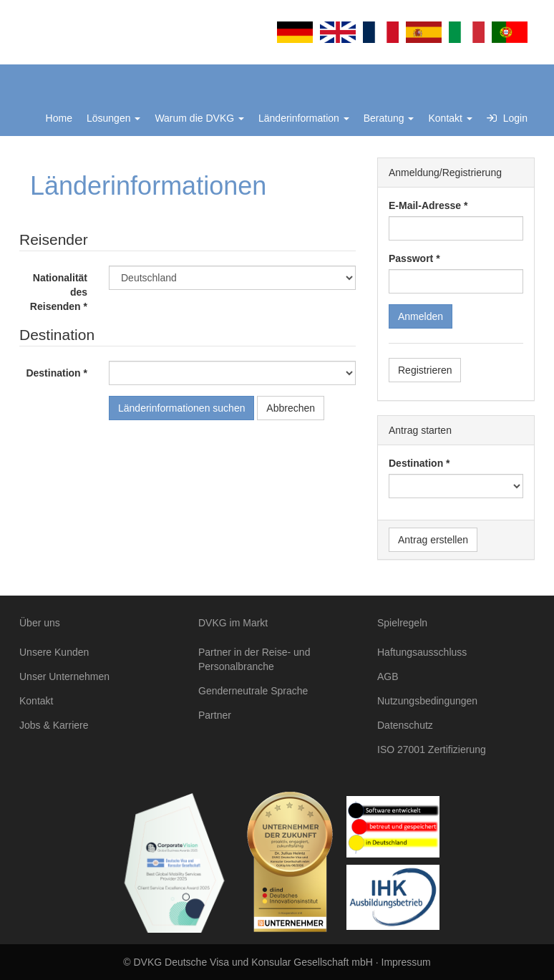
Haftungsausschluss (422, 652)
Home (59, 118)
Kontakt (450, 118)
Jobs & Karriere (54, 725)
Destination (53, 373)
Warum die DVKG (199, 118)
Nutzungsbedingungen (427, 701)
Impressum (406, 962)
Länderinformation (304, 118)
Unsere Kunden (54, 652)
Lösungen (113, 118)
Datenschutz (405, 725)
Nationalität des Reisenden (59, 292)
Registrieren (425, 370)
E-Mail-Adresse (425, 205)
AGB (388, 676)
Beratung (389, 118)
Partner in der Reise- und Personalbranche (254, 659)
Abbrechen (291, 408)
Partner (215, 715)
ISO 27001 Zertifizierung (432, 749)
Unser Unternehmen (64, 676)
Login (507, 118)
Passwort (411, 258)
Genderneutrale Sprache (253, 691)
